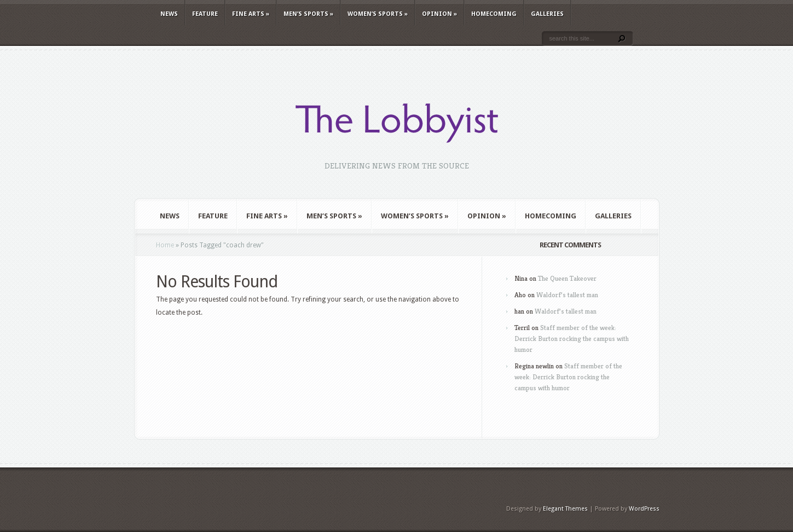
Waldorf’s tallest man (567, 295)
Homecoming (494, 14)
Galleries (547, 14)
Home (165, 245)
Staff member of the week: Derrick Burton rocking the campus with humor (572, 339)
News (169, 14)
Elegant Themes (565, 509)
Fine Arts (251, 14)
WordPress (644, 509)
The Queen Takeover (567, 278)
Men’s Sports (308, 14)
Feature (205, 14)
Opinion (439, 14)
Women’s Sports (378, 14)
